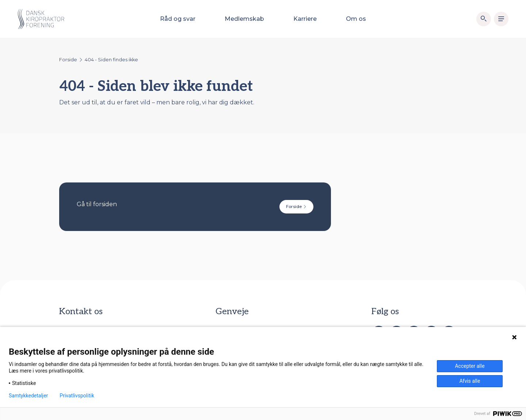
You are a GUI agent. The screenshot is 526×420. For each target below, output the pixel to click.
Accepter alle (470, 366)
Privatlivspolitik (77, 396)
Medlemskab (244, 19)
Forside (68, 60)
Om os (356, 19)
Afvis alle (470, 381)
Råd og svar (178, 19)
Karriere (305, 19)
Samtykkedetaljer (28, 396)
